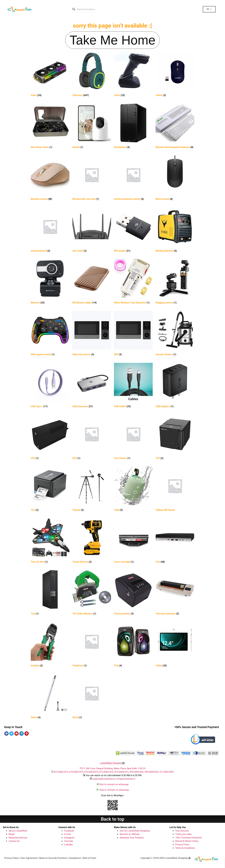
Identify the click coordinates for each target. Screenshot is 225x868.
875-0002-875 (61, 772)
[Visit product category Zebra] (133, 75)
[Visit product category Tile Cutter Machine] (92, 593)
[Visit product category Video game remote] (50, 334)
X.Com (68, 834)
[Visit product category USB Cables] (133, 386)
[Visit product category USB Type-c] (50, 386)
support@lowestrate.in (104, 779)
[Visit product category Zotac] (50, 75)
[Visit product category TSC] (50, 489)
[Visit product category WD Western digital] (92, 282)
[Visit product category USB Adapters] (175, 386)
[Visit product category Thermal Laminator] (175, 593)
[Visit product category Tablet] (175, 645)
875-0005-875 (106, 772)
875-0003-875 (76, 772)
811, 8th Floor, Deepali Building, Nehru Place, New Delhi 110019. (114, 768)
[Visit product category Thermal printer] (133, 593)
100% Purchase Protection (188, 838)
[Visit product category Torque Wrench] (92, 541)
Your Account (182, 831)
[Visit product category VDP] (133, 334)
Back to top (113, 819)
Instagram (69, 838)
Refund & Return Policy (187, 841)
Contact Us (14, 841)
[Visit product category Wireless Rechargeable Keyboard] (175, 127)
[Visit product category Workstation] (133, 127)
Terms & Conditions (185, 848)
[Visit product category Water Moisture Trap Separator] (133, 282)
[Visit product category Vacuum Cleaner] (175, 334)
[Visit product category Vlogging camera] (175, 282)
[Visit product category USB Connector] (92, 386)
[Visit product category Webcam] (50, 282)
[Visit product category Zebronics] (92, 75)
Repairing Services (18, 838)
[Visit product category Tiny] (175, 541)
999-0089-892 (136, 772)
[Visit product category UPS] (50, 438)
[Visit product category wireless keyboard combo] (133, 178)
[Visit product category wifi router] (92, 230)
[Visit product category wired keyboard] (50, 230)
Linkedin (68, 845)
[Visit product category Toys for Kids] (50, 541)
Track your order (183, 834)
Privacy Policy (182, 845)
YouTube (69, 841)
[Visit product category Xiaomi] (92, 127)
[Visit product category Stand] (92, 697)
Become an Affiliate (130, 834)
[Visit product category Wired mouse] (175, 178)
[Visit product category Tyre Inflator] (133, 438)
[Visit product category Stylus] (50, 697)
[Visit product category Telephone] (92, 645)
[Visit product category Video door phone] (92, 334)
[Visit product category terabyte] (50, 645)
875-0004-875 (91, 772)
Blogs (11, 834)
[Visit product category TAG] (133, 645)
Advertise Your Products (132, 838)
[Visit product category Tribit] (133, 489)
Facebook (69, 831)
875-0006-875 (121, 772)
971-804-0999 (167, 772)
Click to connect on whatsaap (114, 784)
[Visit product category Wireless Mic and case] (92, 178)
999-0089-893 (152, 772)
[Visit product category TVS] (175, 438)
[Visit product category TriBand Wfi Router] (175, 489)
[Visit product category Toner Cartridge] (133, 541)
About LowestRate (18, 831)
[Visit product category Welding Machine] (175, 230)
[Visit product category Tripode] (92, 489)
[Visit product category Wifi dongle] (133, 230)
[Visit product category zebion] (175, 75)
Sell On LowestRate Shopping (135, 831)
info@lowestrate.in (126, 779)
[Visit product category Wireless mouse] (50, 178)
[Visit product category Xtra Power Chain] (50, 127)
